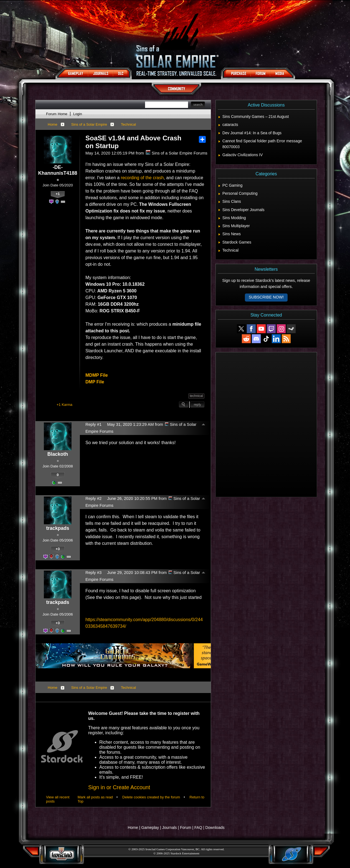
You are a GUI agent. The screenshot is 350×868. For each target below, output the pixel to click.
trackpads (58, 528)
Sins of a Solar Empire (89, 124)
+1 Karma (64, 405)
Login (78, 114)
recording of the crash (142, 178)
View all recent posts (58, 799)
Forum (186, 827)
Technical (128, 124)
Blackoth (58, 454)
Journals (170, 827)
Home (53, 124)
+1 (58, 194)
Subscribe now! (266, 297)
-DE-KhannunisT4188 (58, 170)
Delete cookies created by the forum (151, 797)
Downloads (215, 827)
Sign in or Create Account (119, 787)
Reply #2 (93, 498)
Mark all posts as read (95, 797)
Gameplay (150, 827)
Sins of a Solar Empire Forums (177, 153)
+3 (58, 549)
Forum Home (57, 114)
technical (196, 396)
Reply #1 (93, 424)
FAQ (198, 827)
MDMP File (97, 375)
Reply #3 (93, 573)
